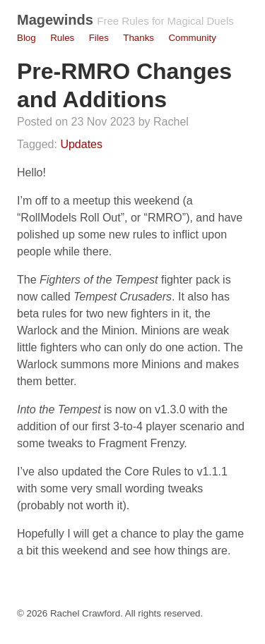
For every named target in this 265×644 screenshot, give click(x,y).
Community (192, 38)
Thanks (139, 38)
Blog (26, 38)
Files (99, 38)
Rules (62, 38)
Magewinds (55, 20)
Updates (81, 144)
